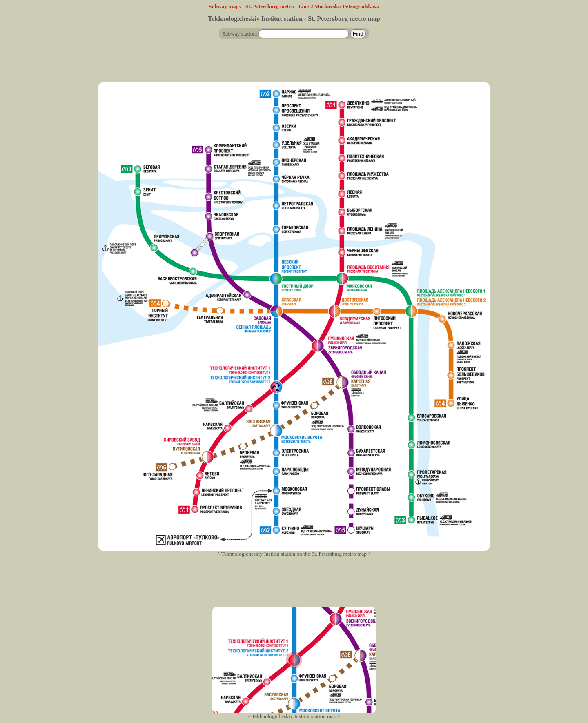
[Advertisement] (294, 64)
